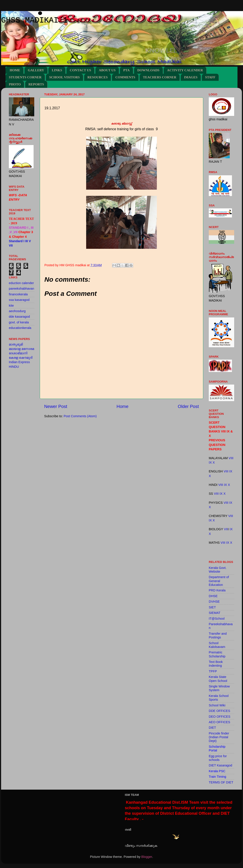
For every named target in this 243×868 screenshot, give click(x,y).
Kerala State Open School (218, 679)
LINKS (57, 70)
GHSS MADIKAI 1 (34, 20)
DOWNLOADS (148, 70)
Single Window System (219, 688)
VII (226, 529)
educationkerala (20, 328)
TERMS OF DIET (221, 782)
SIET (212, 607)
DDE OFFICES (219, 711)
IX (210, 462)
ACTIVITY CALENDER (185, 70)
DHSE (213, 596)
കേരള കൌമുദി (21, 358)
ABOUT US (107, 70)
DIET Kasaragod (220, 765)
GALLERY (36, 70)
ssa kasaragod (19, 300)
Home (123, 406)
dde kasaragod (19, 317)
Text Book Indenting (216, 664)
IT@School (217, 619)
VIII (231, 458)
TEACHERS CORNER (160, 77)
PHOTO (15, 84)
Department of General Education (219, 581)
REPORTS (36, 84)
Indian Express (19, 362)
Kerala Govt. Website (218, 570)
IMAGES (191, 77)
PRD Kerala (217, 590)
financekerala (18, 294)
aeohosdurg (17, 311)
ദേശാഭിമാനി (18, 353)
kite (11, 306)
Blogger (147, 857)
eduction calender (21, 283)
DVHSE (214, 602)
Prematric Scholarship (217, 654)
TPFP (213, 671)
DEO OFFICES (220, 717)
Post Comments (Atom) (80, 416)
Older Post (188, 406)
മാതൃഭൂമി (16, 344)
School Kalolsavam (217, 645)
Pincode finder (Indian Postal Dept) (219, 737)
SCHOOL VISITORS (65, 77)
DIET (212, 728)
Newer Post (56, 406)
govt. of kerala (19, 322)
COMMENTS (125, 77)
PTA (126, 70)
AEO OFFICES (219, 722)
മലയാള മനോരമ (21, 349)
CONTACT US (81, 70)
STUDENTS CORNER (25, 77)
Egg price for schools (218, 758)
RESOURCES (98, 77)
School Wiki (217, 705)
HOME (15, 70)
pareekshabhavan (21, 289)
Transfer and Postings (218, 635)
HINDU (14, 367)
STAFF (210, 77)
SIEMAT (215, 613)
